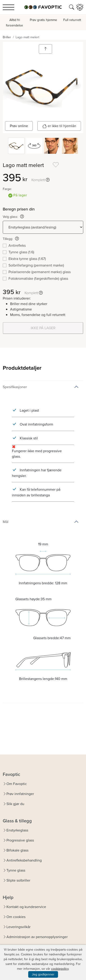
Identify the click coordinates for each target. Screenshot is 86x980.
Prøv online (19, 126)
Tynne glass (16, 870)
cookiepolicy (60, 969)
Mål (6, 522)
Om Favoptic (17, 784)
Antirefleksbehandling (24, 860)
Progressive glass (20, 840)
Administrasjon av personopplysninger (37, 937)
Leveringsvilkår (18, 927)
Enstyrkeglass (17, 830)
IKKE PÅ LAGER (43, 328)
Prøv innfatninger (20, 794)
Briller (7, 37)
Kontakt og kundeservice (26, 907)
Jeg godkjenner (43, 974)
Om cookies (16, 917)
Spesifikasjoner (15, 387)
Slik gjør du (15, 804)
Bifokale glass (17, 850)
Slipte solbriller (18, 880)
